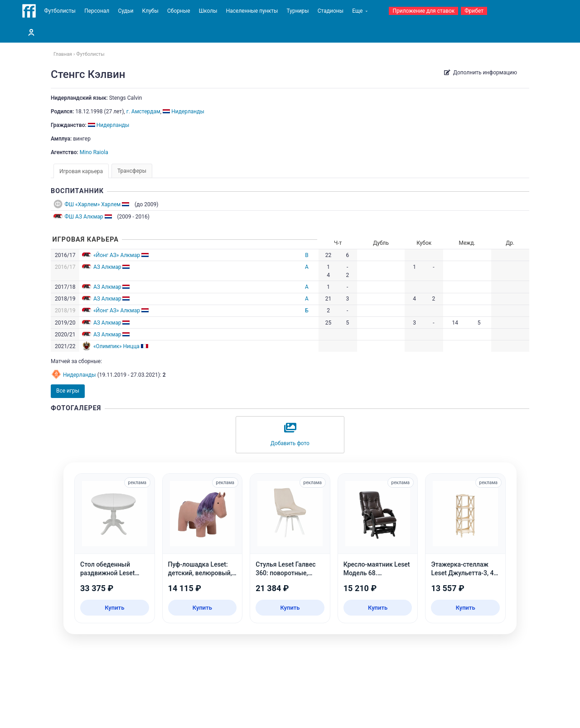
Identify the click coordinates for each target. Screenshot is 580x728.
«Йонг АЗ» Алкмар (117, 255)
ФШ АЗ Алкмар (84, 217)
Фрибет (474, 11)
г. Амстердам (143, 112)
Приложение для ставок (423, 11)
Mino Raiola (94, 152)
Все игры (68, 391)
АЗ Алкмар (107, 267)
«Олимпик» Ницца (116, 346)
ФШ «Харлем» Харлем (93, 204)
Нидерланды (80, 375)
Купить (114, 608)
